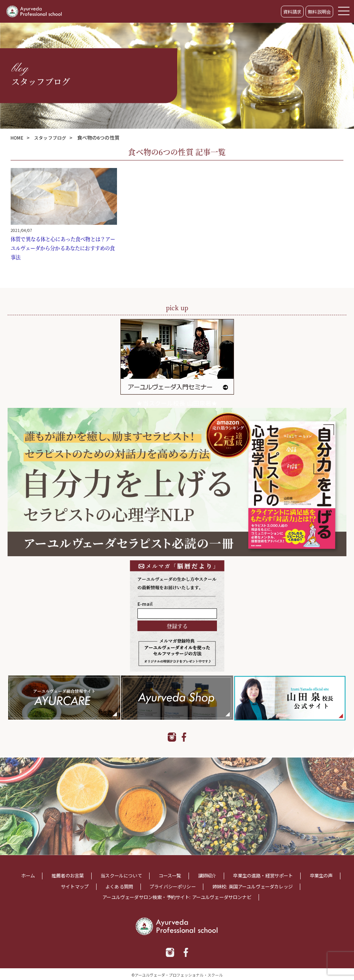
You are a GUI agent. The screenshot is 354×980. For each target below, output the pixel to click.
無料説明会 (319, 12)
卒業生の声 (37, 886)
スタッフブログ (53, 138)
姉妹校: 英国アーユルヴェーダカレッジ (284, 886)
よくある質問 (133, 886)
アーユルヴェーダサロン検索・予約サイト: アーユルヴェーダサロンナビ (177, 896)
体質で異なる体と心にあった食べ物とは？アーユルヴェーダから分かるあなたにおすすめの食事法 (62, 248)
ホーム (32, 875)
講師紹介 (232, 875)
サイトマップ (83, 886)
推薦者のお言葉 (76, 875)
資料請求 (292, 12)
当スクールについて (136, 875)
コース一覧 (191, 875)
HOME (18, 138)
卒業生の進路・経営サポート (295, 875)
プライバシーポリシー (193, 886)
